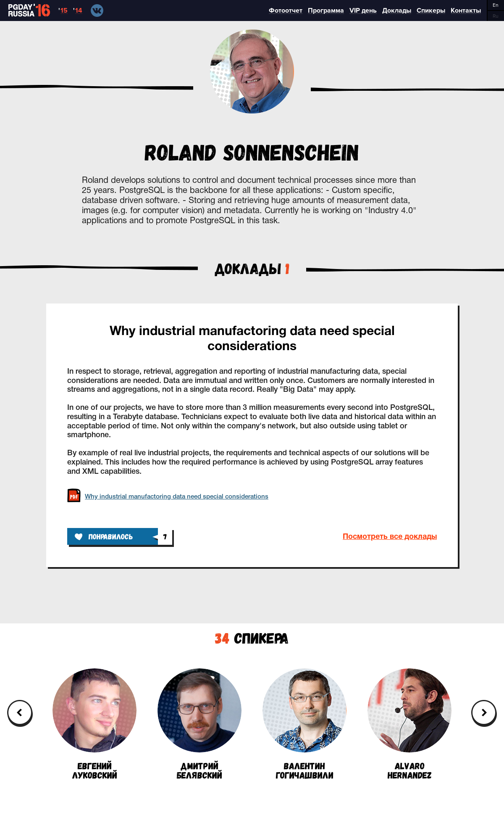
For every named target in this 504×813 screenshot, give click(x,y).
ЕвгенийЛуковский (94, 724)
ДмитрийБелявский (199, 724)
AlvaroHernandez (409, 724)
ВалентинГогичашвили (304, 724)
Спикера (252, 637)
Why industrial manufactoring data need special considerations (252, 339)
